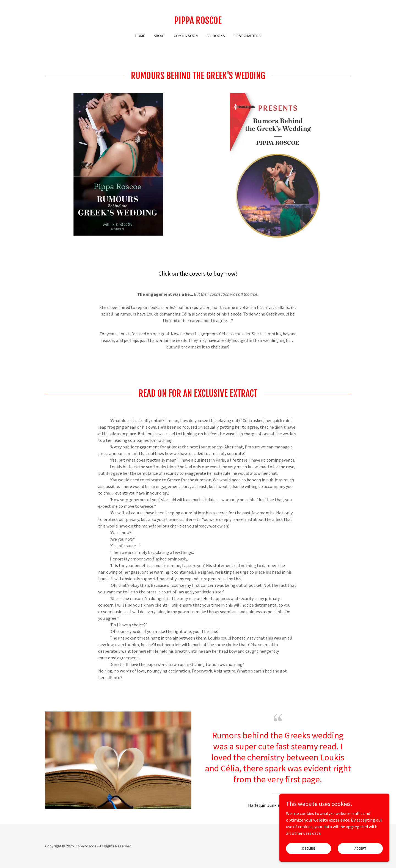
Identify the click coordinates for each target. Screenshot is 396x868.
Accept (360, 856)
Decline (309, 856)
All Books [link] (216, 36)
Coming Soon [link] (186, 36)
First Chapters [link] (247, 36)
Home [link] (140, 36)
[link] (198, 22)
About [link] (159, 36)
